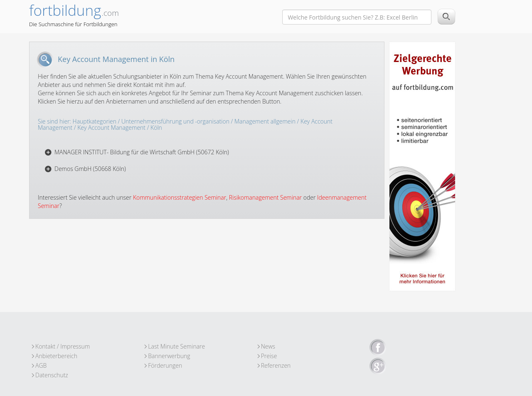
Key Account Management (111, 127)
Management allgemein (265, 121)
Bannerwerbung (169, 356)
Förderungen (165, 365)
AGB (41, 365)
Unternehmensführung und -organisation (175, 121)
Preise (269, 356)
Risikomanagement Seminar (265, 197)
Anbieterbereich (56, 356)
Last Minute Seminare (176, 346)
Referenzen (276, 365)
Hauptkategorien (95, 121)
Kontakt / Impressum (63, 346)
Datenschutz (52, 375)
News (268, 346)
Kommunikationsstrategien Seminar (180, 197)
